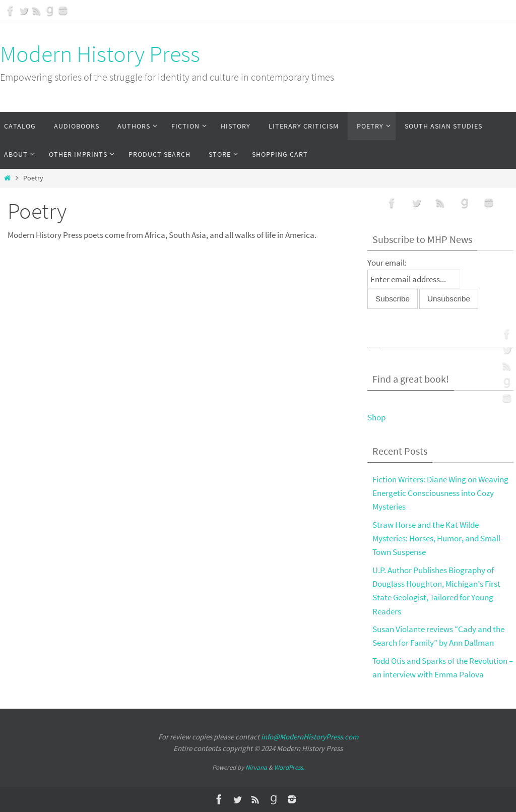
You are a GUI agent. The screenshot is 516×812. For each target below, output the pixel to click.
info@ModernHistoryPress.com (310, 737)
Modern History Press (100, 54)
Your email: (387, 263)
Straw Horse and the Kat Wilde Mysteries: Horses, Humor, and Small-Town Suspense (438, 538)
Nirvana (256, 767)
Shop (376, 417)
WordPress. (289, 767)
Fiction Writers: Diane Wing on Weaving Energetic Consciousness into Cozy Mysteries (440, 493)
